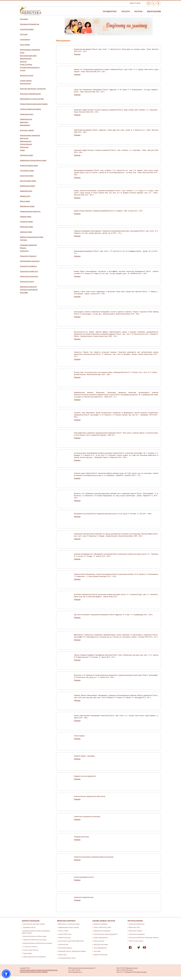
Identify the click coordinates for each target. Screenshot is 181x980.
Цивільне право (26, 232)
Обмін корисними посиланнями (34, 957)
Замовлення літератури (102, 931)
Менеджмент (25, 125)
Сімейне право (26, 217)
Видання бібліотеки (100, 955)
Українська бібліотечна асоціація (35, 940)
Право (22, 150)
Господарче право (27, 171)
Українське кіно (26, 119)
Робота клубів (63, 931)
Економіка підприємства (30, 24)
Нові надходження (100, 948)
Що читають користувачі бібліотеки (71, 941)
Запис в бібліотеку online (102, 927)
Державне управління (28, 245)
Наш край (97, 951)
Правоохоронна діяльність (30, 211)
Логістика (24, 34)
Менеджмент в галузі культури (32, 99)
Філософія (24, 293)
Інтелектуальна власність (30, 67)
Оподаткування (26, 144)
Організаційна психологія (30, 261)
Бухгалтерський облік (28, 56)
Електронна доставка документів (106, 934)
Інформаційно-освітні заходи (69, 927)
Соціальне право (26, 222)
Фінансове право (27, 227)
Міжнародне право (27, 206)
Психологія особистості (29, 271)
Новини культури (64, 938)
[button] (6, 974)
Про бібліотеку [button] (110, 12)
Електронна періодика (137, 934)
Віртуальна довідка (100, 924)
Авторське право (27, 155)
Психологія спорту (27, 281)
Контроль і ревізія (27, 130)
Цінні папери (25, 45)
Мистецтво (24, 138)
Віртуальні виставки (101, 945)
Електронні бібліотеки (137, 924)
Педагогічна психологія (29, 276)
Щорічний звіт (63, 945)
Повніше (77, 54)
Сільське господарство (29, 290)
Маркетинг (24, 122)
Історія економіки (27, 29)
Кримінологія (25, 196)
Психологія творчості (28, 256)
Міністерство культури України (34, 924)
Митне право (25, 201)
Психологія (24, 251)
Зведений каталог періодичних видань (72, 951)
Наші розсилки (99, 941)
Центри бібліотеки (65, 934)
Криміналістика (26, 191)
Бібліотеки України (136, 931)
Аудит (22, 53)
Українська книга (27, 114)
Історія (23, 70)
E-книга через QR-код (31, 950)
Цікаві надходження (101, 938)
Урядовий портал (29, 927)
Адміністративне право (29, 165)
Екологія (23, 62)
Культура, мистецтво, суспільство (33, 89)
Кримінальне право (27, 186)
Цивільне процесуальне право (32, 237)
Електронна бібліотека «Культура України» (144, 938)
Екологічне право (27, 176)
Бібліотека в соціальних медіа (69, 924)
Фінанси (23, 248)
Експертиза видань (65, 948)
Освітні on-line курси (136, 941)
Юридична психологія (28, 287)
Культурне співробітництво (30, 94)
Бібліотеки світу (135, 927)
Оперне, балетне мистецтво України (34, 104)
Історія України (26, 81)
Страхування (25, 39)
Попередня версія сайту (67, 958)
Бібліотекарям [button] (154, 12)
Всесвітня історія (27, 75)
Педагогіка (24, 147)
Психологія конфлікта (28, 266)
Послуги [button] (126, 12)
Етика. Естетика (26, 64)
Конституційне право (28, 181)
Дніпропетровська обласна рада (35, 936)
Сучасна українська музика (30, 109)
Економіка (24, 19)
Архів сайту (62, 955)
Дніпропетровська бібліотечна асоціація (37, 943)
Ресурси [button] (138, 12)
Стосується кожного (30, 947)
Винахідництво (26, 59)
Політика (23, 240)
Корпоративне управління (30, 50)
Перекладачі (28, 953)
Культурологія (25, 83)
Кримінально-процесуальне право (33, 160)
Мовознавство (26, 141)
